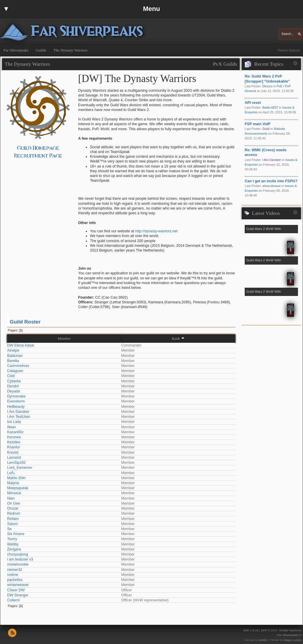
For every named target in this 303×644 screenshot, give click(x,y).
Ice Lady (14, 422)
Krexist (13, 453)
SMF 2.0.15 (251, 630)
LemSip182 (16, 463)
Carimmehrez (18, 366)
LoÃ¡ (11, 473)
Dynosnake (16, 396)
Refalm (13, 519)
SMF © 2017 (269, 630)
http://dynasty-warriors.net (156, 231)
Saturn (13, 524)
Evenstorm (16, 401)
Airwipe (13, 350)
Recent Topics (269, 64)
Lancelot (14, 458)
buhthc (263, 640)
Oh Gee (14, 503)
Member (64, 338)
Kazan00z (15, 432)
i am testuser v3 (20, 559)
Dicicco (267, 86)
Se (9, 529)
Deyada (13, 391)
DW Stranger (18, 595)
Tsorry (12, 539)
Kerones (14, 437)
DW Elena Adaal (21, 345)
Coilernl (13, 600)
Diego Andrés (293, 640)
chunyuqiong (18, 554)
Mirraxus (14, 493)
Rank (176, 338)
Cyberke (14, 381)
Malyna (13, 483)
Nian (11, 498)
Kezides (14, 442)
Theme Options (289, 50)
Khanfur (14, 447)
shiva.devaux (271, 186)
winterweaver (18, 585)
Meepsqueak (18, 488)
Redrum (14, 513)
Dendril (13, 386)
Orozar (13, 508)
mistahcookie (18, 564)
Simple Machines (290, 630)
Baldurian (15, 356)
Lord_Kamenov (20, 468)
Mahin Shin (16, 478)
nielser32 (15, 570)
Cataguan (15, 371)
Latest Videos (266, 213)
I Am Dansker (18, 412)
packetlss (15, 580)
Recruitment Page (38, 156)
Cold (11, 376)
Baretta (13, 361)
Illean (12, 427)
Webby (13, 544)
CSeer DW (16, 590)
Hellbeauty (16, 407)
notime (13, 575)
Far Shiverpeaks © (289, 635)
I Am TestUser (18, 417)
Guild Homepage (38, 148)
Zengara (14, 549)
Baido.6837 (270, 107)
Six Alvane (16, 534)
